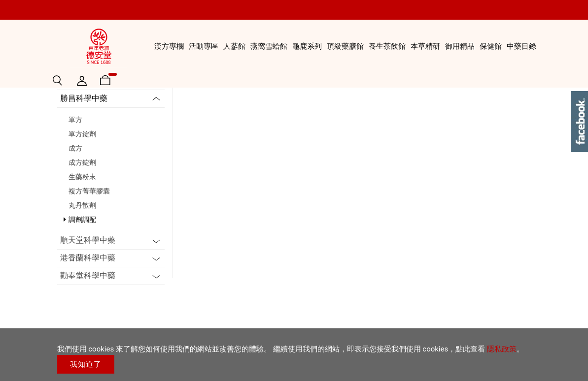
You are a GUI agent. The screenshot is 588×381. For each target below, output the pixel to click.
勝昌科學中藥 (84, 173)
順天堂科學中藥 (88, 314)
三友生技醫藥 (84, 155)
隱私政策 (502, 349)
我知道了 (86, 364)
